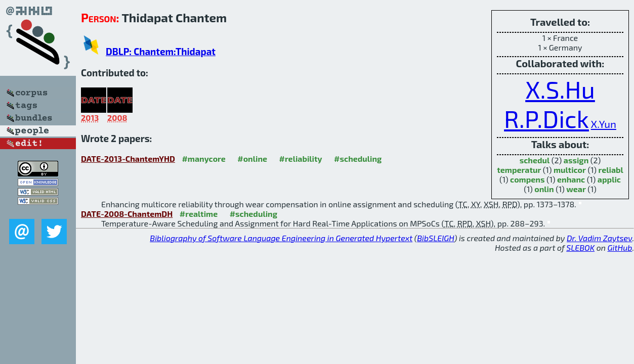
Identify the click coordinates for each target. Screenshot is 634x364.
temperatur (519, 170)
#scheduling (358, 158)
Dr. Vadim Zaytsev (599, 238)
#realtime (199, 214)
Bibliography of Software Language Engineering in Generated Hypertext (281, 238)
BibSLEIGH (435, 238)
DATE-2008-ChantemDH (127, 214)
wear (576, 189)
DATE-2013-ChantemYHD (128, 158)
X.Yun (604, 124)
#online (252, 158)
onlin (544, 189)
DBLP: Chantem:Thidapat (161, 51)
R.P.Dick (546, 118)
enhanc (571, 179)
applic (609, 179)
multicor (570, 170)
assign (576, 160)
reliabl (611, 170)
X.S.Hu (560, 89)
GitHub (620, 247)
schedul (535, 160)
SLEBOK (580, 247)
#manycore (203, 158)
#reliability (301, 158)
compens (527, 179)
